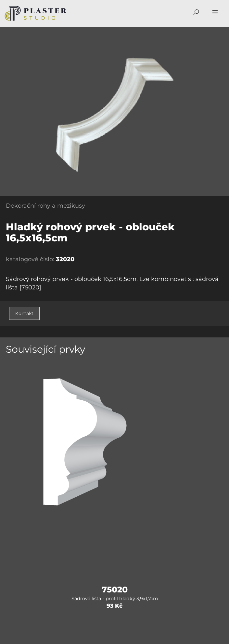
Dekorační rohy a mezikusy (45, 206)
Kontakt (24, 313)
